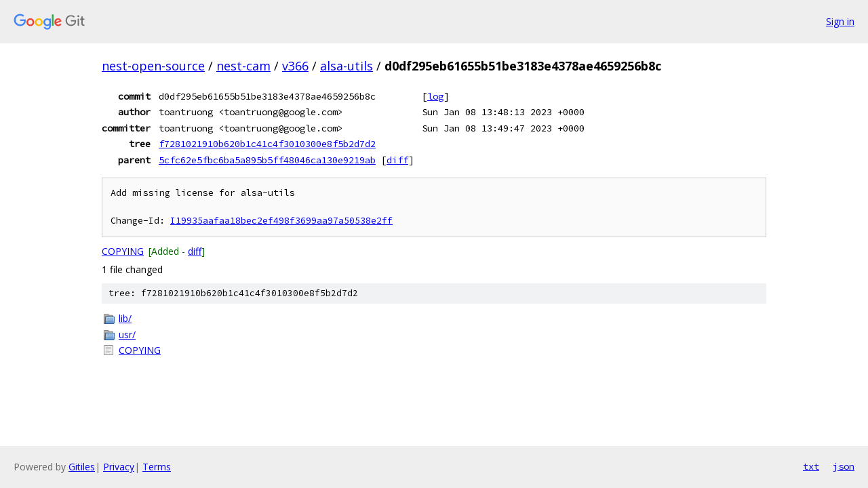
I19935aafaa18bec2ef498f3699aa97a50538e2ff (281, 221)
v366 (295, 66)
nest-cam (243, 66)
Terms (157, 467)
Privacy (119, 467)
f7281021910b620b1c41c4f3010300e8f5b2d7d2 (267, 144)
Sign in (840, 21)
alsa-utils (347, 66)
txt (811, 466)
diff (397, 160)
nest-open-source (153, 66)
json (844, 466)
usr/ (127, 334)
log (435, 96)
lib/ (125, 318)
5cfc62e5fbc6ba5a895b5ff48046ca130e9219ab (267, 160)
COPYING (123, 251)
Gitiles (82, 467)
